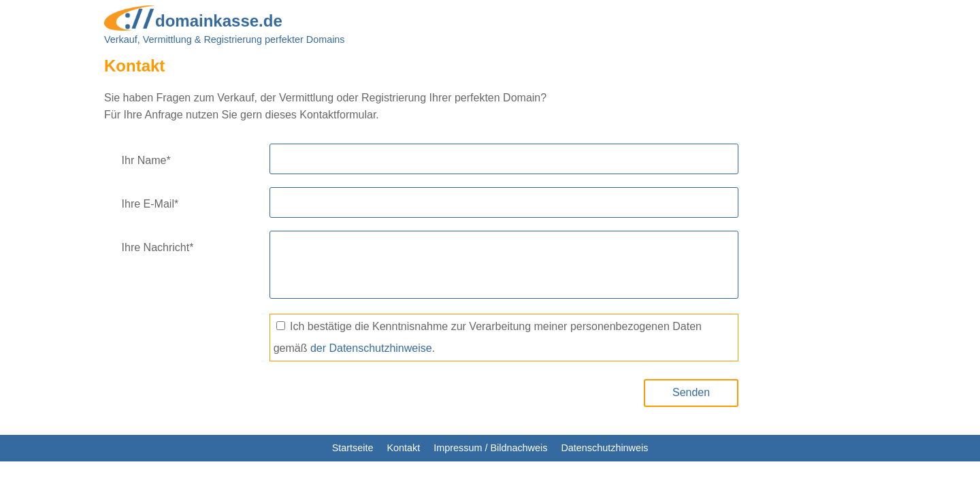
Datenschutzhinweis (604, 448)
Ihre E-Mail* (150, 204)
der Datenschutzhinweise (371, 348)
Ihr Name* (146, 160)
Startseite (353, 448)
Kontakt (403, 448)
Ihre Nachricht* (158, 247)
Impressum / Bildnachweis (490, 448)
